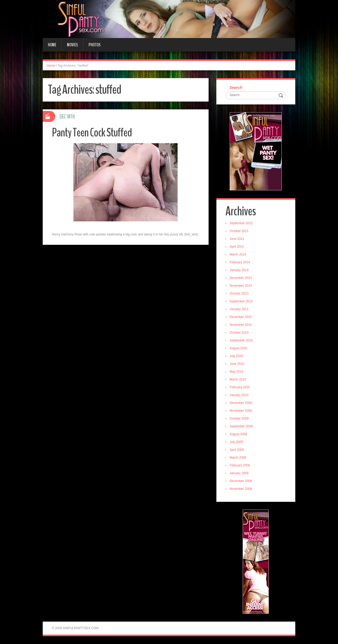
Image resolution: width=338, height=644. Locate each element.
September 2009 (241, 426)
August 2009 (238, 434)
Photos (95, 45)
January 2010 (239, 395)
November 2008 (241, 489)
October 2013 (239, 293)
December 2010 (241, 317)
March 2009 (238, 458)
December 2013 (241, 278)
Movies (72, 45)
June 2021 (237, 239)
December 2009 (241, 403)
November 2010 (241, 325)
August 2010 (238, 348)
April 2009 (237, 450)
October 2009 (239, 418)
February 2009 (240, 465)
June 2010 (237, 364)
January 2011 (239, 309)
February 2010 (240, 387)
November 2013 (241, 286)
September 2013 (241, 301)
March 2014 (238, 254)
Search (236, 87)
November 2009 (241, 411)
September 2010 (241, 340)
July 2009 (236, 442)
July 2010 (236, 356)
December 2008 (241, 481)
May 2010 (237, 372)
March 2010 (238, 379)
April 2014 (237, 247)
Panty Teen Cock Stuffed (92, 133)
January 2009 (239, 473)
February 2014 (240, 262)
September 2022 (241, 223)
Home (52, 45)
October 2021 (239, 231)
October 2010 (239, 333)
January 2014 (239, 270)
